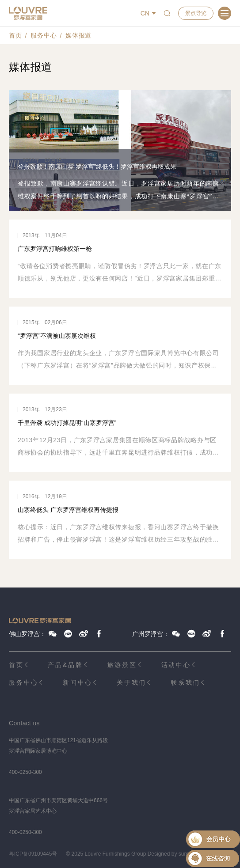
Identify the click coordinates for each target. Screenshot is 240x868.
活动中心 (176, 665)
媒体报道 (78, 35)
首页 (15, 35)
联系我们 (185, 682)
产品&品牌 (65, 665)
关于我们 (131, 682)
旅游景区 (122, 665)
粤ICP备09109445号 (33, 854)
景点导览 (196, 13)
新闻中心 (78, 682)
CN (145, 13)
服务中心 (44, 35)
